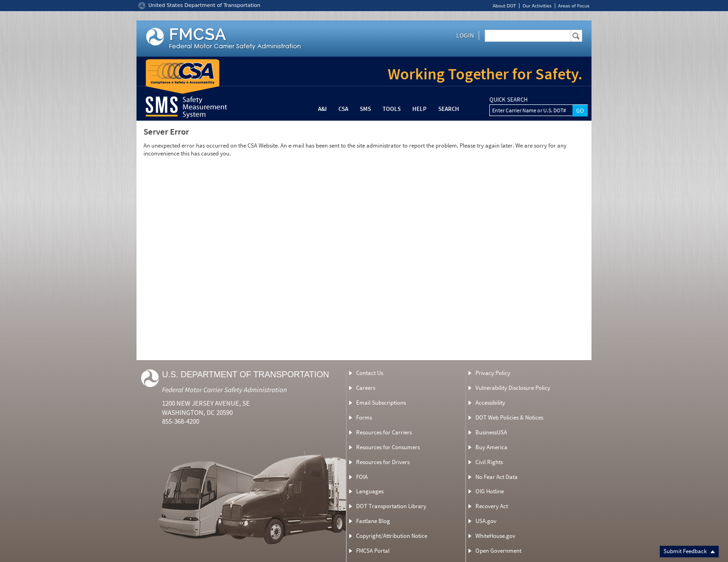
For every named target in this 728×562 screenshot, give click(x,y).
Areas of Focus (574, 6)
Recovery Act (492, 506)
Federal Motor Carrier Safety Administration (224, 390)
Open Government (498, 551)
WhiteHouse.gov (495, 536)
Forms (364, 417)
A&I (322, 109)
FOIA (362, 477)
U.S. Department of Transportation (246, 375)
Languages (370, 491)
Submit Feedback (689, 551)
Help (419, 109)
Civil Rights (489, 462)
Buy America (491, 447)
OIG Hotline (490, 491)
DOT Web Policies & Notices (509, 417)
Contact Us (370, 373)
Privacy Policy (493, 373)
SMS (365, 109)
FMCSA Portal (373, 551)
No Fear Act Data (497, 477)
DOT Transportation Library (391, 506)
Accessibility (490, 403)
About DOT (504, 6)
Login (465, 35)
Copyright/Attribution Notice (392, 536)
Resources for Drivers (383, 462)
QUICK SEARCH (508, 100)
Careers (366, 388)
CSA (343, 109)
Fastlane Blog (373, 521)
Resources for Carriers (384, 432)
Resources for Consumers (388, 447)
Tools (392, 109)
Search (449, 109)
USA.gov (486, 521)
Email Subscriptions (381, 403)
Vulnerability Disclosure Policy (513, 388)
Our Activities (537, 6)
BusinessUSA (491, 432)
